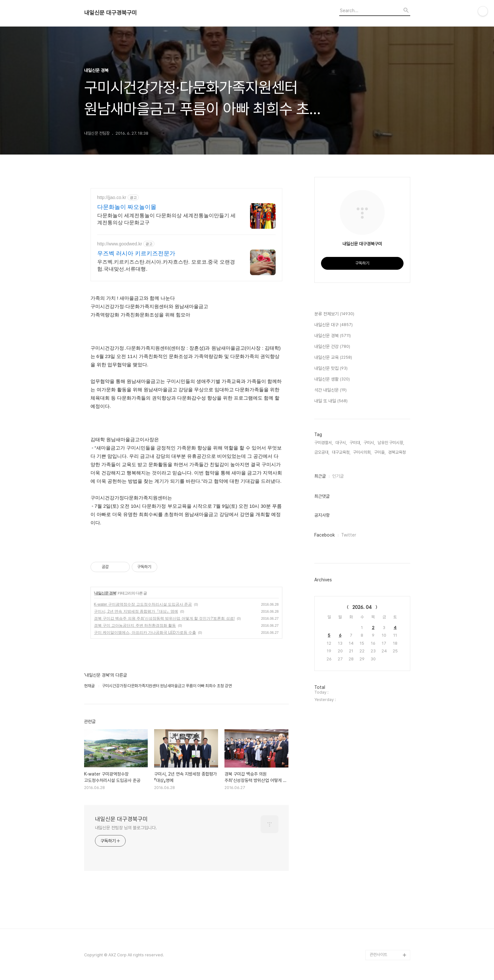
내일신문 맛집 (331, 369)
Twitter (349, 535)
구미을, (380, 452)
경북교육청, (397, 452)
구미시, (369, 443)
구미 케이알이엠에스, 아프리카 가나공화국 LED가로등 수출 (145, 633)
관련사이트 (378, 955)
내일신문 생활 (332, 379)
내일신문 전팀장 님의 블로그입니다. (126, 828)
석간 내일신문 (330, 390)
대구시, (341, 443)
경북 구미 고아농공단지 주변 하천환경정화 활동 (135, 625)
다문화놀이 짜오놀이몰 (127, 207)
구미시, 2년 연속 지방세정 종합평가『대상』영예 (136, 611)
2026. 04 (362, 607)
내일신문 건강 (332, 347)
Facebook (325, 535)
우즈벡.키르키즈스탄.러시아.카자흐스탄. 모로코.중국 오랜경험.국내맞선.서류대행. (166, 265)
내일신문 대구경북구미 (110, 13)
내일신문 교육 (333, 358)
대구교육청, (341, 452)
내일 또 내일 (331, 401)
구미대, (355, 443)
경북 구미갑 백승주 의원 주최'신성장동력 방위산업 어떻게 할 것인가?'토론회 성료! (165, 618)
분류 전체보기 (334, 314)
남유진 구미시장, (391, 443)
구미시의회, (362, 452)
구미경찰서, (324, 443)
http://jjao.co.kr (112, 197)
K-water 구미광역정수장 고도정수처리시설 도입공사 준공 (143, 604)
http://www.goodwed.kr (120, 244)
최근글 (320, 476)
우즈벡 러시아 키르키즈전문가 (136, 253)
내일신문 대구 (333, 325)
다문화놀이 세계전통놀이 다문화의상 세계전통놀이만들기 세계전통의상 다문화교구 (167, 219)
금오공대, (322, 452)
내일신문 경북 (105, 593)
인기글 (338, 476)
